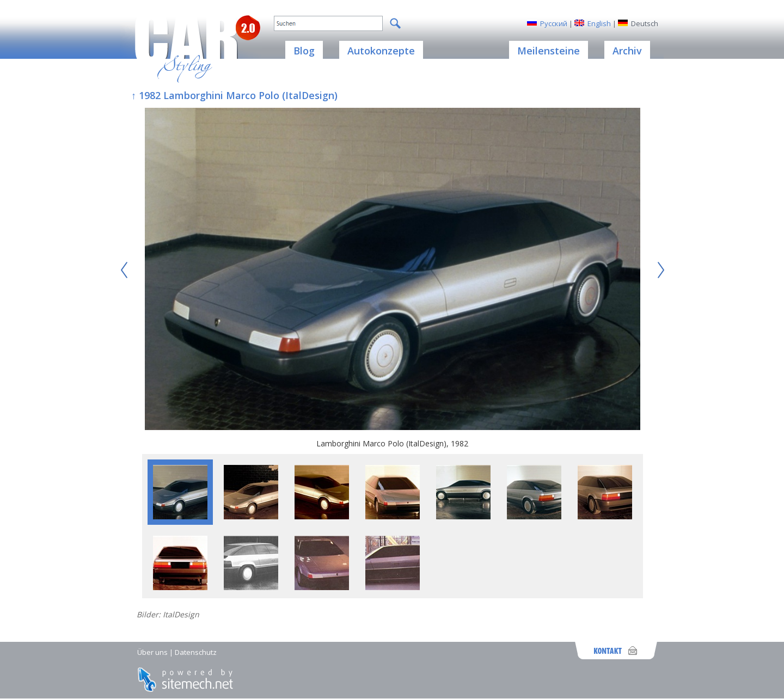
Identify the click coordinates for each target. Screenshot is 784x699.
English (599, 23)
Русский (554, 23)
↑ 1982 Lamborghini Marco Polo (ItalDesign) (234, 95)
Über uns (152, 652)
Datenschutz (196, 652)
